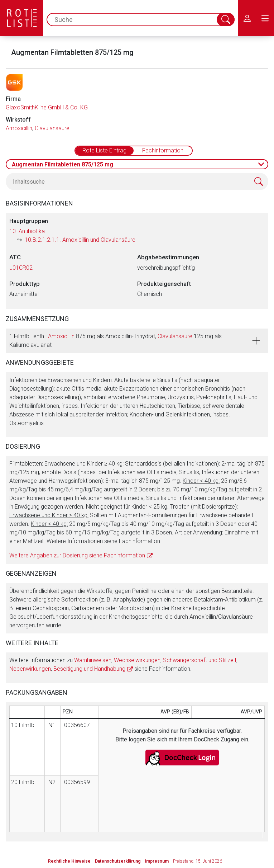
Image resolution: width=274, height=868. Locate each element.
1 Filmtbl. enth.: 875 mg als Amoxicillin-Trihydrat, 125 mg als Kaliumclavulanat (116, 341)
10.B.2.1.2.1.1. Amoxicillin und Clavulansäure (80, 240)
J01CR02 (21, 268)
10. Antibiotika (27, 231)
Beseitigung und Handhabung (89, 669)
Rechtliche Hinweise (69, 861)
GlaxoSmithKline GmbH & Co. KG (47, 107)
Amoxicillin (19, 128)
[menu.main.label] (265, 18)
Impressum (157, 861)
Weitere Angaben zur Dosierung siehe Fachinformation (77, 555)
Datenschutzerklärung (118, 861)
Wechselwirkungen (137, 660)
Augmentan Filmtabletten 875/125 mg (63, 164)
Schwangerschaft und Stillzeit (200, 660)
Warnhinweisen (93, 660)
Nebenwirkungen (30, 669)
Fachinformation (163, 150)
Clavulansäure (52, 128)
